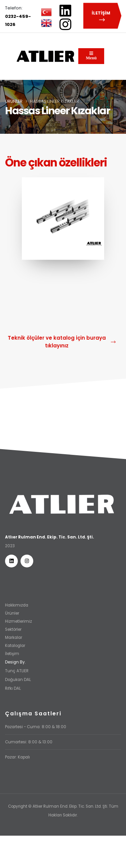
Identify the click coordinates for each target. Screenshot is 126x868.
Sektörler (13, 629)
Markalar (14, 638)
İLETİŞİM (102, 16)
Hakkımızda (17, 605)
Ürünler (14, 101)
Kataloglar (15, 646)
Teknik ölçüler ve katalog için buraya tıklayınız (62, 342)
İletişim (12, 654)
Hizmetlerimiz (18, 621)
